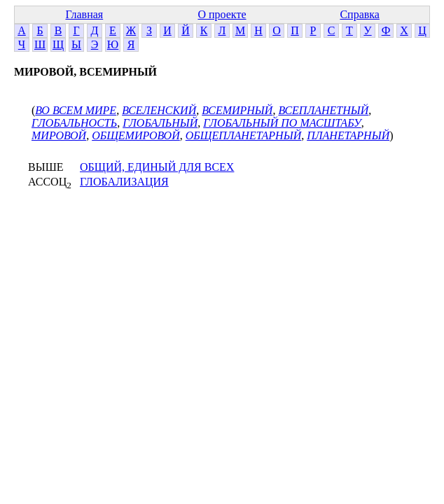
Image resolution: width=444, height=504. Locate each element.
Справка (360, 14)
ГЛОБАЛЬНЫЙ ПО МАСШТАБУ (282, 123)
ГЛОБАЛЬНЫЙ (160, 123)
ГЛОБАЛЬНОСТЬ (74, 123)
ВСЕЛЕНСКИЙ (159, 110)
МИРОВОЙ (59, 135)
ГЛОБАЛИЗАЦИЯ (124, 182)
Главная (84, 14)
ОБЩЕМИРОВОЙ (136, 135)
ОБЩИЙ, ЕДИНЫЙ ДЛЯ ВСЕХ (157, 167)
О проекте (222, 14)
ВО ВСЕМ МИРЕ (76, 110)
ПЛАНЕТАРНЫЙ (348, 135)
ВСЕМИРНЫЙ (237, 110)
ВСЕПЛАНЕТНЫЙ (323, 110)
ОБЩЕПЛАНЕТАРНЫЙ (243, 135)
